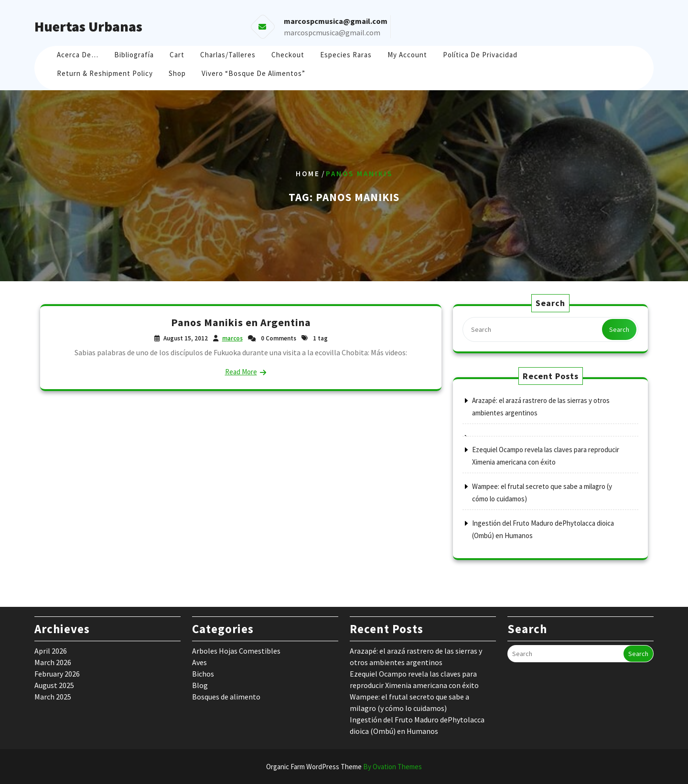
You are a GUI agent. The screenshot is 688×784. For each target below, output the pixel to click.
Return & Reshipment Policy (105, 73)
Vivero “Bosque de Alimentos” (253, 73)
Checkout (288, 55)
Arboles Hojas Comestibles (236, 651)
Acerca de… (78, 55)
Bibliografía (134, 55)
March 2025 (53, 697)
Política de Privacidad (480, 55)
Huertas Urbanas (88, 26)
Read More (241, 372)
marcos (232, 338)
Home (308, 174)
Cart (177, 55)
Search (619, 329)
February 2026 (57, 674)
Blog (200, 685)
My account (407, 55)
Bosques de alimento (226, 697)
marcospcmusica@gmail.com (332, 32)
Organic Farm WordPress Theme (344, 767)
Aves (199, 662)
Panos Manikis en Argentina (241, 322)
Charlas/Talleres (228, 55)
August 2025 (54, 685)
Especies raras (346, 55)
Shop (177, 73)
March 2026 (53, 662)
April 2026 (51, 651)
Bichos (203, 674)
